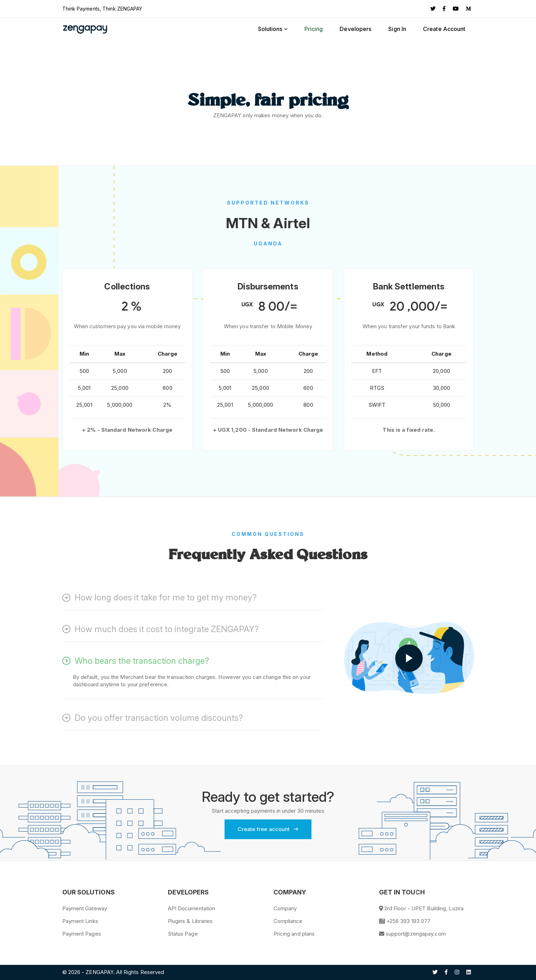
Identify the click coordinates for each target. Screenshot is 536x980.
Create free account (268, 829)
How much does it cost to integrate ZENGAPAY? (160, 629)
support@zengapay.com (416, 934)
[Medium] (468, 9)
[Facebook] (444, 9)
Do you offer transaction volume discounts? (153, 718)
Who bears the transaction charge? (136, 661)
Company (285, 908)
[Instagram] (457, 972)
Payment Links (80, 921)
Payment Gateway (85, 908)
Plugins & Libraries (190, 921)
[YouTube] (456, 9)
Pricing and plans (294, 934)
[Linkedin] (469, 972)
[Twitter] (433, 9)
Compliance (288, 921)
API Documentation (192, 908)
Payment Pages (82, 934)
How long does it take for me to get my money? (159, 598)
